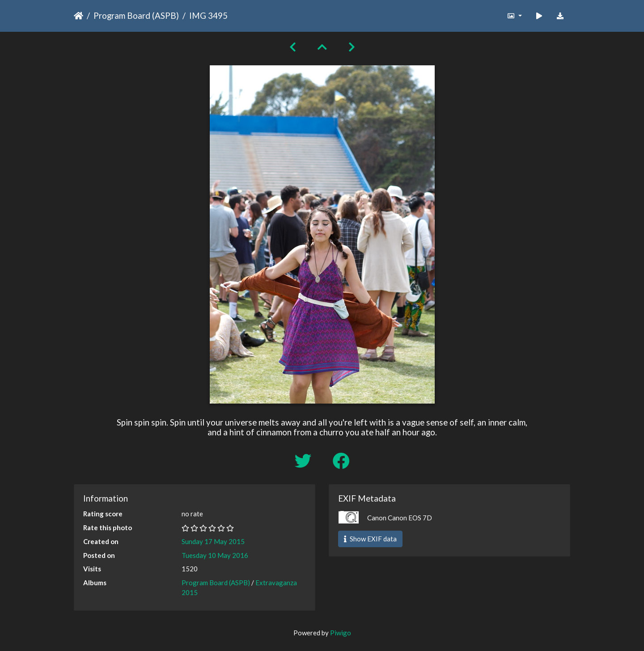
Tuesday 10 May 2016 (215, 555)
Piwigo (341, 633)
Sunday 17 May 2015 (213, 541)
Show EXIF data (370, 539)
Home (78, 16)
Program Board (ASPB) (136, 15)
